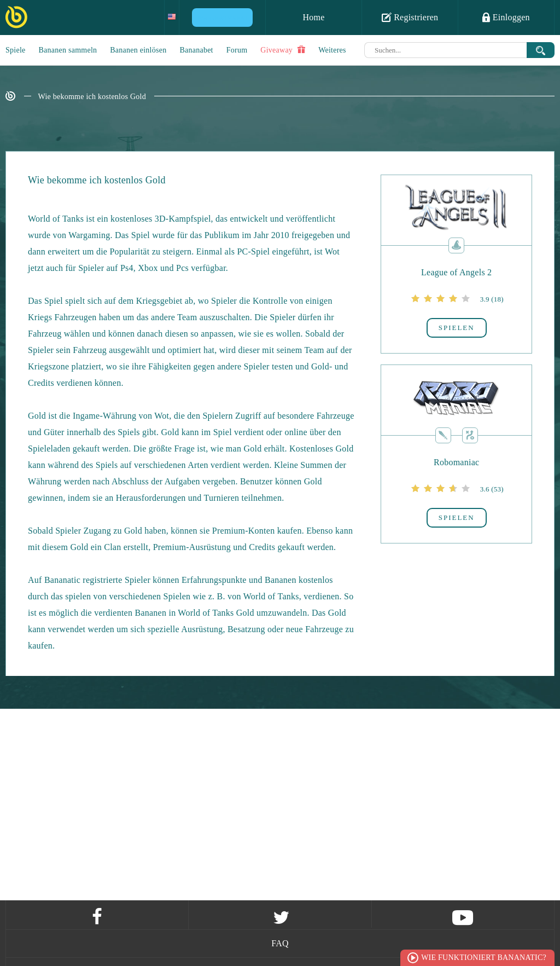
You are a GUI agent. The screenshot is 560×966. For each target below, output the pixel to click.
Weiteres (332, 50)
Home (313, 17)
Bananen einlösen (138, 50)
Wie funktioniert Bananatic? (484, 958)
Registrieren (410, 17)
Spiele (16, 50)
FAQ (280, 943)
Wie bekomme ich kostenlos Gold (92, 97)
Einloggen (506, 17)
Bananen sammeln (68, 50)
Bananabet (196, 50)
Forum (237, 50)
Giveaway (283, 50)
